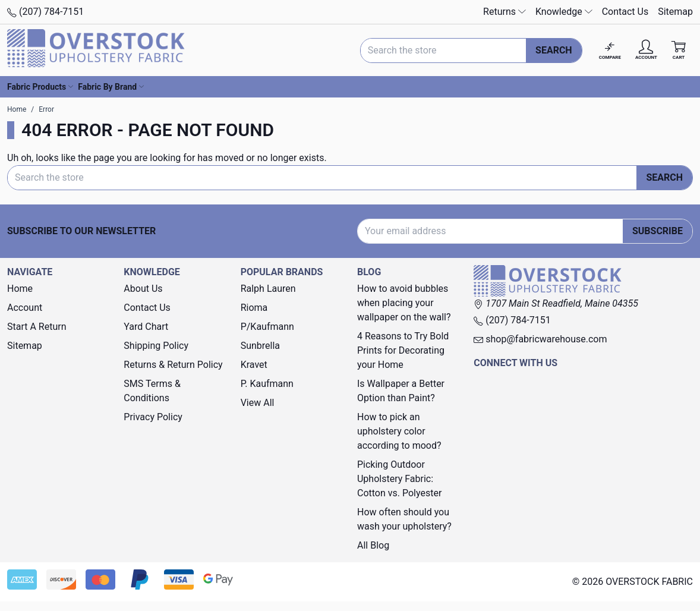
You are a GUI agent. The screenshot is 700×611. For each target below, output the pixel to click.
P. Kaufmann (267, 384)
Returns (504, 12)
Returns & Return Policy (173, 365)
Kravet (254, 365)
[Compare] (610, 50)
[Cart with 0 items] (679, 50)
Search (554, 50)
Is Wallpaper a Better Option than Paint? (401, 391)
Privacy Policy (153, 417)
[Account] (646, 50)
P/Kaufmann (267, 327)
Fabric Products (40, 87)
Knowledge (564, 12)
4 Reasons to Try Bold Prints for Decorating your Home (403, 350)
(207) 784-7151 (45, 12)
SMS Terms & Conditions (152, 391)
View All (258, 403)
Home (20, 289)
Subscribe (658, 231)
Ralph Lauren (268, 289)
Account (25, 308)
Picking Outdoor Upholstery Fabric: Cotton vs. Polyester (399, 479)
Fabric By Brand (111, 87)
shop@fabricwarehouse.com (540, 339)
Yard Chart (146, 327)
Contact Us (625, 12)
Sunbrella (260, 346)
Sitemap (675, 12)
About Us (143, 289)
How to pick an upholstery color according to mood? (399, 431)
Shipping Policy (156, 346)
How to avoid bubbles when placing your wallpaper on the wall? (404, 303)
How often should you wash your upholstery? (404, 519)
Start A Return (37, 327)
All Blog (373, 545)
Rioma (254, 308)
